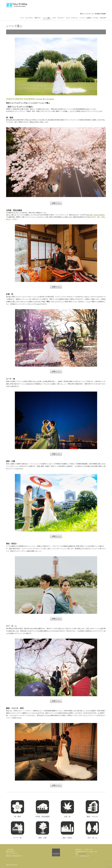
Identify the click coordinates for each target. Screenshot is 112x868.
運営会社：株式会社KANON (14, 856)
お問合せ (89, 18)
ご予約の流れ (10, 850)
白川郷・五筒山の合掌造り (97, 215)
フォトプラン (29, 18)
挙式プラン (38, 18)
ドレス (68, 18)
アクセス (96, 18)
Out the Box (14, 865)
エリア (54, 18)
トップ (22, 18)
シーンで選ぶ (47, 18)
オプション (75, 18)
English (103, 18)
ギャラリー (61, 18)
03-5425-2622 (83, 854)
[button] (56, 32)
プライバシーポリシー (12, 854)
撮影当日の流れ (10, 852)
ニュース (82, 18)
